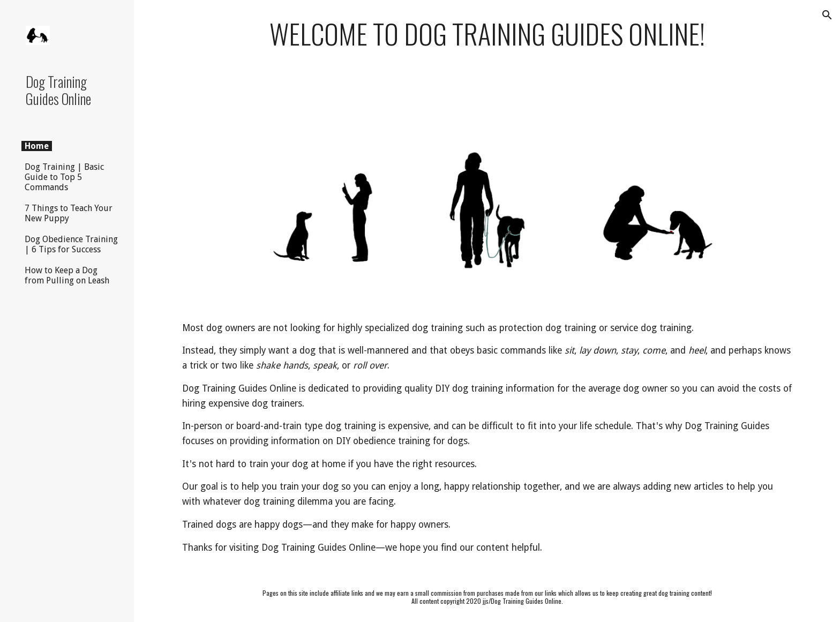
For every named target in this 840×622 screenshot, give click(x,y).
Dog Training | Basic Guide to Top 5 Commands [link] (64, 177)
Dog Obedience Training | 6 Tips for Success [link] (71, 244)
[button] (827, 15)
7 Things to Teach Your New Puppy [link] (69, 213)
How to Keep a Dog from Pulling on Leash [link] (67, 275)
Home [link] (37, 146)
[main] (487, 34)
